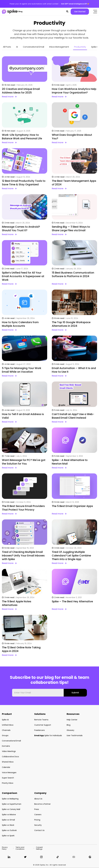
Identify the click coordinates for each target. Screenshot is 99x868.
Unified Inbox (8, 725)
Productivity (80, 47)
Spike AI (5, 720)
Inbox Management (59, 47)
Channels (6, 730)
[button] (67, 12)
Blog (69, 725)
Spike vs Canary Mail (11, 809)
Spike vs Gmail (8, 820)
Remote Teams (41, 720)
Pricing (37, 820)
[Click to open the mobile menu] (95, 12)
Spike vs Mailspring (10, 799)
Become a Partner (42, 804)
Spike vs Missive (9, 815)
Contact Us (39, 830)
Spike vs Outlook (9, 830)
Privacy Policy (5, 848)
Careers (38, 815)
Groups (5, 735)
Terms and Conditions (20, 848)
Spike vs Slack (8, 825)
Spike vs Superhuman (12, 804)
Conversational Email (34, 47)
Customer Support (43, 725)
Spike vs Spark (8, 836)
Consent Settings (39, 848)
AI (17, 47)
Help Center (72, 720)
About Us (38, 799)
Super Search (8, 778)
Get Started (80, 12)
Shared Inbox (8, 762)
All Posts (7, 47)
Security (38, 825)
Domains (6, 746)
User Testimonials (75, 735)
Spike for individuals (48, 735)
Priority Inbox (8, 783)
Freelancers (40, 730)
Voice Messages (9, 772)
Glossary (70, 730)
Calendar (6, 767)
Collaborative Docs (10, 757)
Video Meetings (9, 751)
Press (37, 809)
